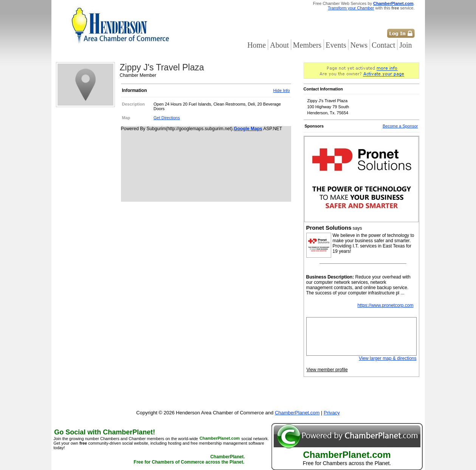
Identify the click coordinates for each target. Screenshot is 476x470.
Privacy (332, 413)
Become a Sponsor (400, 126)
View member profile (327, 370)
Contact (383, 45)
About (279, 45)
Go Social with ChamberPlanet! (105, 432)
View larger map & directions (388, 358)
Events (336, 45)
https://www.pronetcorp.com (385, 305)
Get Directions (167, 118)
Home (257, 45)
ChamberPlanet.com (393, 3)
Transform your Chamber (351, 8)
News (359, 45)
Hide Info (281, 90)
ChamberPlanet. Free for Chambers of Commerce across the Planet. (189, 460)
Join (405, 45)
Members (307, 45)
